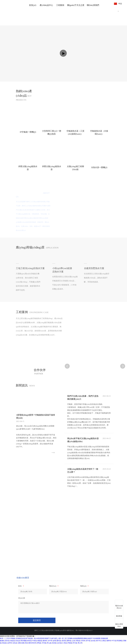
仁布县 (64, 643)
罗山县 (49, 643)
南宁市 (98, 641)
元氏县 (15, 643)
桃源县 (40, 641)
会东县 (93, 641)
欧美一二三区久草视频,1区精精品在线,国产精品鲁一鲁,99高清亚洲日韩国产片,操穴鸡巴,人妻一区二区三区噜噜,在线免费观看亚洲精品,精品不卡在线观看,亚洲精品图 (54, 638)
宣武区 (64, 641)
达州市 (10, 643)
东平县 (88, 641)
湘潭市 (109, 641)
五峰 (19, 643)
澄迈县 (4, 643)
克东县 (54, 643)
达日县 (59, 643)
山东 (73, 641)
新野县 (69, 641)
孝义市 (80, 643)
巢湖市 (45, 641)
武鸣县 (39, 643)
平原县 (34, 641)
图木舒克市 (32, 643)
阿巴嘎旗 (24, 641)
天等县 (44, 643)
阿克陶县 (120, 641)
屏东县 (29, 641)
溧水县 (7, 641)
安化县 (18, 641)
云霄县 (103, 641)
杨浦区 (2, 641)
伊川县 (75, 643)
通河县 (59, 641)
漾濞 (23, 643)
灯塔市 (83, 641)
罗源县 (70, 643)
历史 (26, 643)
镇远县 (13, 641)
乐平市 (50, 641)
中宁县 (114, 641)
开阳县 (78, 641)
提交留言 (37, 620)
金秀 (54, 641)
